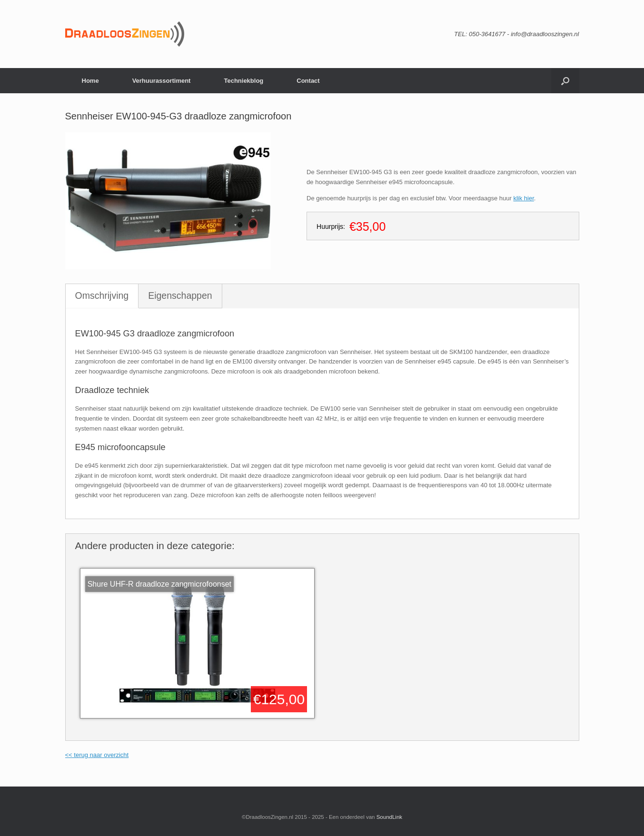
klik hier (523, 198)
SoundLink (389, 817)
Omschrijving (102, 295)
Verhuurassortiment (162, 81)
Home (90, 81)
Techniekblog (243, 81)
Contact (308, 81)
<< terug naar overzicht (97, 755)
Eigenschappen (180, 295)
